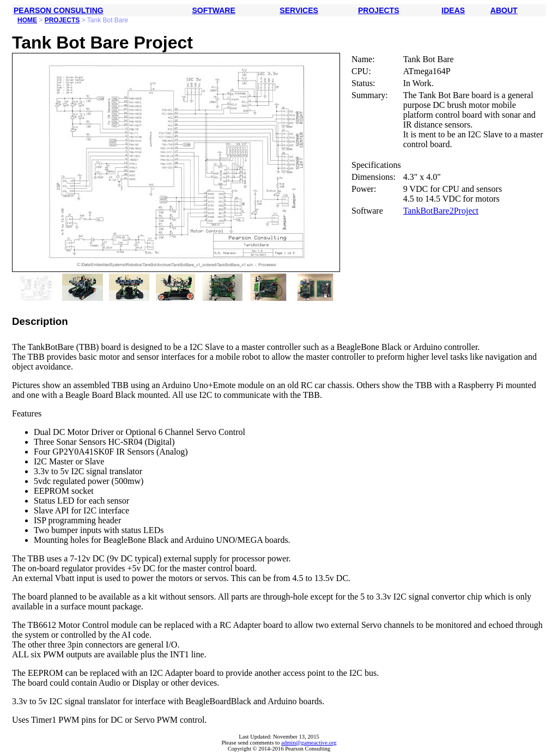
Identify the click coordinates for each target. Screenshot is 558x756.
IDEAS (453, 10)
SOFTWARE (213, 10)
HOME (27, 20)
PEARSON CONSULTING (59, 10)
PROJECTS (378, 10)
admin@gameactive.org (309, 743)
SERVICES (299, 10)
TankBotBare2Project (441, 211)
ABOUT (504, 10)
